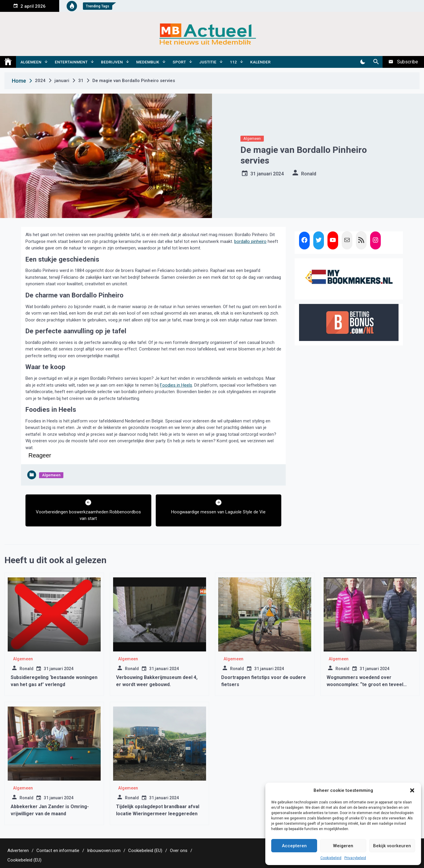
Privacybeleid (355, 858)
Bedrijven (112, 62)
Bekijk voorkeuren (392, 846)
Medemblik (148, 62)
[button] (412, 790)
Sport (179, 62)
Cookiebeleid (331, 858)
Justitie (208, 62)
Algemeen (31, 62)
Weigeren (343, 846)
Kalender (260, 62)
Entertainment (71, 62)
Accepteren (294, 846)
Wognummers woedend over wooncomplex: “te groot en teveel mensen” (365, 684)
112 (233, 62)
